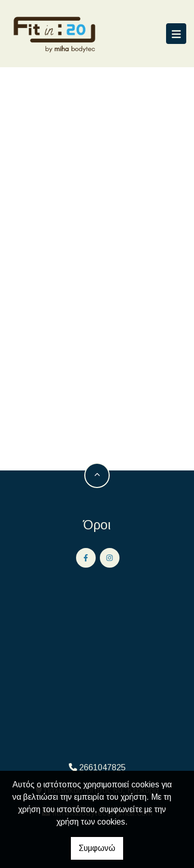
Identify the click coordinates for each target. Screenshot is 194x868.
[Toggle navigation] (176, 34)
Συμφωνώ (97, 848)
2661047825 (102, 767)
